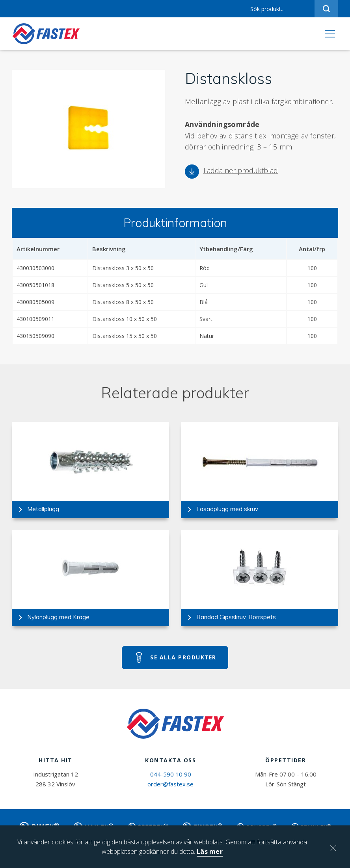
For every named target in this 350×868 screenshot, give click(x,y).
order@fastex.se (170, 788)
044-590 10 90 (171, 778)
